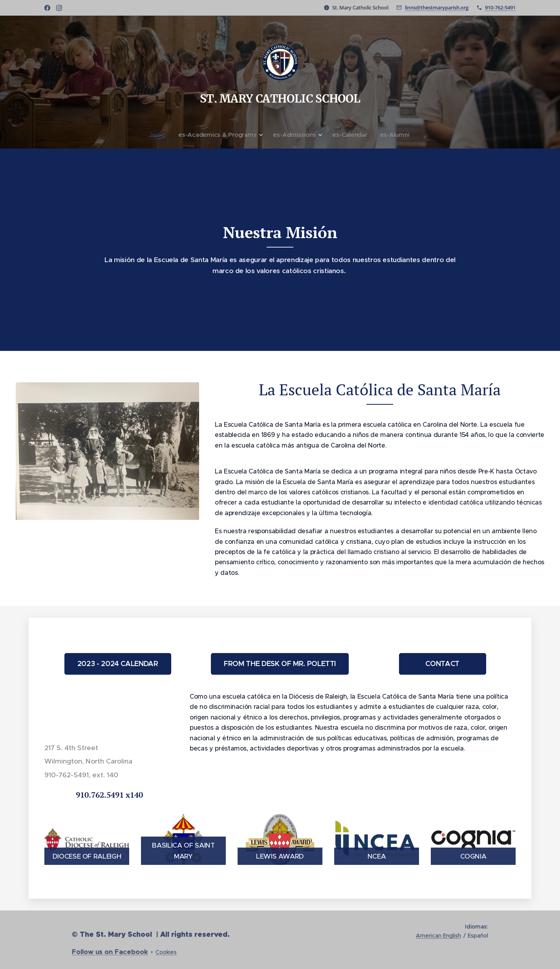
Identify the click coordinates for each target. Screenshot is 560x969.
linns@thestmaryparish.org (437, 7)
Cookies (166, 952)
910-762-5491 (500, 7)
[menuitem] (164, 135)
